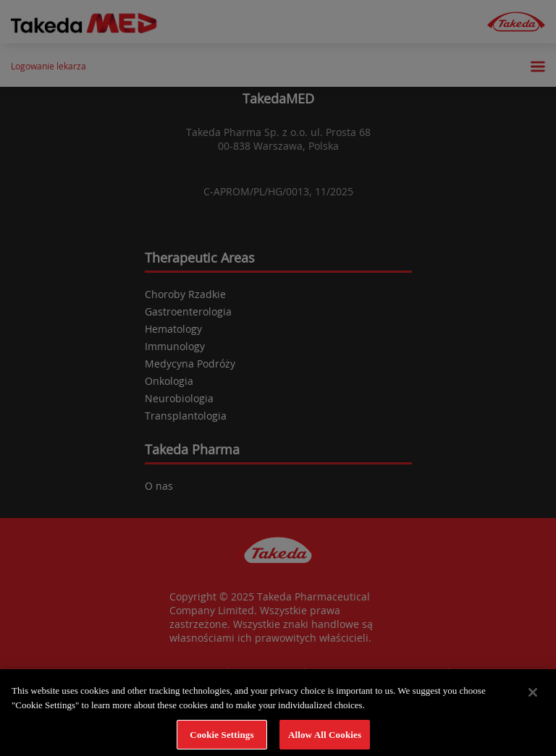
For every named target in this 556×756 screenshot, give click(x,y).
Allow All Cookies (325, 738)
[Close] (533, 696)
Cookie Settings (222, 738)
